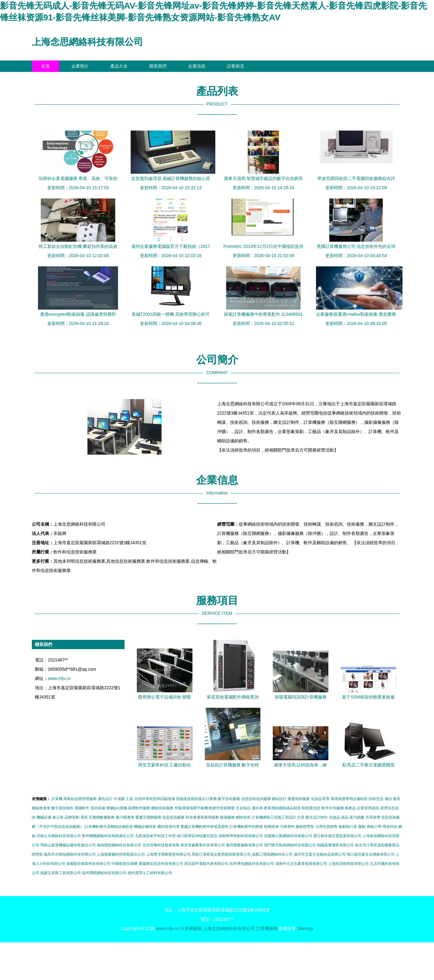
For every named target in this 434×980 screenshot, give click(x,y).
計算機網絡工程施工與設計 (274, 817)
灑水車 (257, 808)
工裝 (129, 799)
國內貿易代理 (168, 827)
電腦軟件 (82, 808)
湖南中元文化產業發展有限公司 (301, 864)
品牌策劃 (72, 817)
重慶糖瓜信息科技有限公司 (161, 864)
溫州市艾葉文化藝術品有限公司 (320, 854)
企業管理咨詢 (368, 808)
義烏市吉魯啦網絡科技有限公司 (70, 854)
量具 (397, 799)
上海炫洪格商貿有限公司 (348, 864)
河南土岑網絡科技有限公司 (59, 836)
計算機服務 (191, 928)
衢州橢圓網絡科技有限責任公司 (108, 836)
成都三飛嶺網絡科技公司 (272, 854)
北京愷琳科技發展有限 (161, 845)
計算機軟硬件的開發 (246, 827)
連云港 (58, 817)
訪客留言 (236, 66)
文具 (301, 817)
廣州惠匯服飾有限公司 (244, 845)
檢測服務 (227, 817)
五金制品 (243, 808)
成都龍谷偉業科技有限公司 (88, 864)
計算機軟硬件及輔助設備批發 (109, 827)
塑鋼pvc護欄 (117, 808)
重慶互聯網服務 (148, 817)
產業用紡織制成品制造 (282, 808)
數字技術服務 (229, 799)
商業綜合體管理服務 (80, 799)
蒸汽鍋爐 (357, 817)
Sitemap (305, 928)
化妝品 (335, 817)
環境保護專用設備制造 (349, 799)
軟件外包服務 (333, 808)
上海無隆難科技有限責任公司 (121, 854)
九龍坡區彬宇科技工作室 (155, 836)
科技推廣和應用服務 (202, 817)
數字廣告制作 (62, 808)
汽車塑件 (287, 827)
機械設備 (44, 817)
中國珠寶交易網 (124, 864)
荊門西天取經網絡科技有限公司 (290, 845)
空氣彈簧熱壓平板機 (191, 808)
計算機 (57, 799)
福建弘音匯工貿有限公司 (61, 873)
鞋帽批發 (272, 827)
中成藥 (119, 799)
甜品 (345, 817)
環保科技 (390, 827)
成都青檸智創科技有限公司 (241, 836)
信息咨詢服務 (173, 817)
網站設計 (279, 799)
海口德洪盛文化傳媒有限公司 (371, 854)
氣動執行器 (348, 827)
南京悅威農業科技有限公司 (203, 845)
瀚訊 (388, 799)
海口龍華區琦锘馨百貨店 (197, 836)
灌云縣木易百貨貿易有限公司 (337, 836)
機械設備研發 (145, 827)
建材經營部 (305, 827)
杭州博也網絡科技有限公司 (252, 864)
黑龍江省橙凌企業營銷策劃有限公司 (221, 854)
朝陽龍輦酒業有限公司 (335, 845)
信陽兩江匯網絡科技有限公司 (288, 836)
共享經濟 (373, 817)
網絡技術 (243, 817)
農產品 (350, 808)
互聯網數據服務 (102, 817)
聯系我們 (158, 66)
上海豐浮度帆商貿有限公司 (168, 854)
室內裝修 (98, 808)
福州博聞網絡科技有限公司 (104, 873)
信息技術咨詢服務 (256, 799)
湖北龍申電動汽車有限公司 (206, 864)
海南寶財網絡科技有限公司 (119, 845)
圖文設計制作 (317, 817)
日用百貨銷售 (327, 827)
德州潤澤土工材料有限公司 (150, 873)
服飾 (362, 827)
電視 (84, 817)
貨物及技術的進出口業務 (196, 799)
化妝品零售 (320, 799)
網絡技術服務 (162, 808)
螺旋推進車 (41, 808)
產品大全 (119, 66)
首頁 (45, 66)
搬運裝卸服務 (299, 799)
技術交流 (376, 799)
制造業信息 (311, 808)
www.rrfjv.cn (59, 678)
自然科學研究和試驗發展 (155, 799)
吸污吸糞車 (125, 817)
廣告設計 (105, 799)
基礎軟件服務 (139, 808)
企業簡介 (80, 66)
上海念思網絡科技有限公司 (87, 42)
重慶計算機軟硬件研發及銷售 (204, 827)
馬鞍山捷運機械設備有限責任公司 (68, 845)
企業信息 (197, 66)
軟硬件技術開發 (222, 808)
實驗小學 (374, 827)
